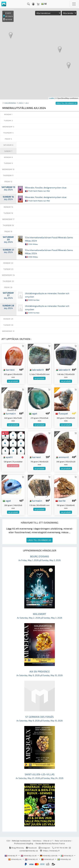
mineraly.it (67, 855)
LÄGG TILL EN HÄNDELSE (39, 540)
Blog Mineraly (17, 848)
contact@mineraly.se (29, 851)
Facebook (31, 848)
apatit (8, 457)
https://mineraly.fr (51, 851)
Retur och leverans (63, 841)
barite (61, 501)
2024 (21, 103)
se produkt (13, 381)
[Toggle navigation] (74, 4)
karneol (9, 370)
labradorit (36, 370)
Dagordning (10, 103)
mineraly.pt (48, 859)
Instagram (44, 848)
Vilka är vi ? (48, 841)
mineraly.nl (32, 859)
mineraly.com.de (49, 855)
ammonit (62, 457)
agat (33, 413)
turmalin (9, 413)
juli (27, 103)
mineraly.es (15, 859)
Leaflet (52, 98)
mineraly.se (64, 859)
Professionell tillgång (24, 843)
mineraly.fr (11, 855)
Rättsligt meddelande (21, 841)
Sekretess (37, 841)
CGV (8, 841)
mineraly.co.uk (29, 855)
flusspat (62, 413)
